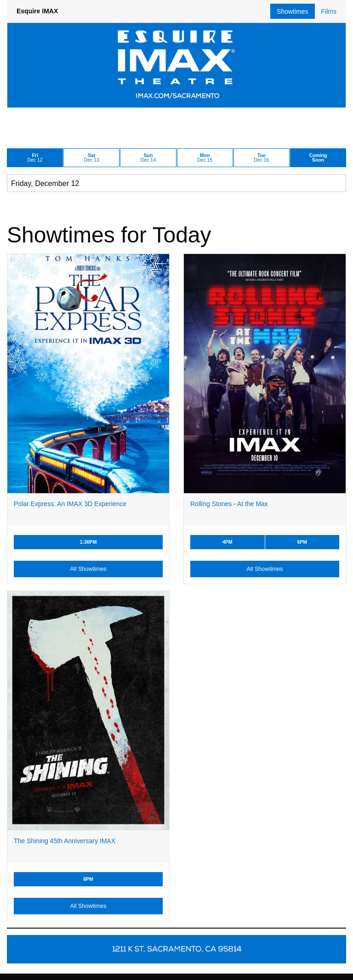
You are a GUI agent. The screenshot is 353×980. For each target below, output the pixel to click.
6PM (302, 542)
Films (329, 11)
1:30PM (88, 542)
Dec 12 (35, 158)
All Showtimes (88, 569)
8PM (88, 879)
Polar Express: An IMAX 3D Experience (70, 504)
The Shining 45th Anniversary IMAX (65, 841)
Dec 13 (92, 158)
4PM (228, 542)
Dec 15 (205, 158)
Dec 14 (148, 158)
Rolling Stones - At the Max (229, 504)
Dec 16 (261, 158)
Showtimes (292, 11)
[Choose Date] (176, 183)
